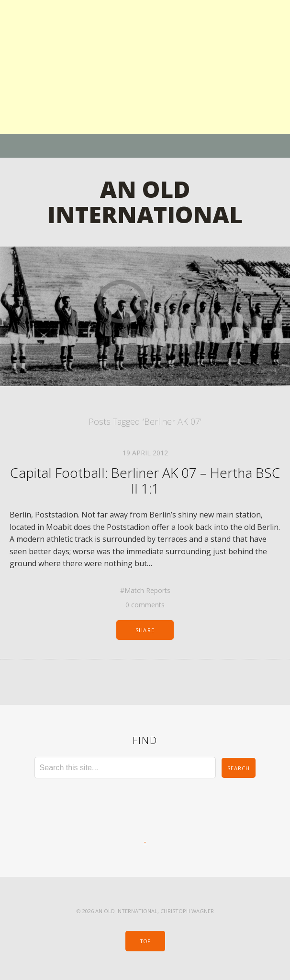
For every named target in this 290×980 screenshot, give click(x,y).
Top (145, 941)
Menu (145, 146)
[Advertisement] (145, 67)
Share (145, 630)
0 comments (145, 605)
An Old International (145, 202)
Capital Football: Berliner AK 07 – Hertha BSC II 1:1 (145, 481)
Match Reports (147, 590)
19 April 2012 (145, 453)
